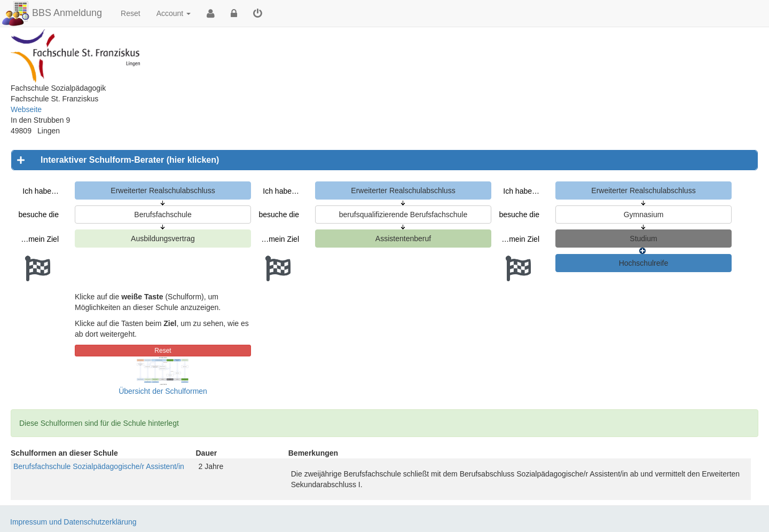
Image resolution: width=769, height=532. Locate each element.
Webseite (26, 109)
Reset (131, 13)
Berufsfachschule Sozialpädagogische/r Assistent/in (99, 466)
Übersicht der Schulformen (163, 391)
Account (174, 13)
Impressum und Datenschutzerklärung (73, 522)
